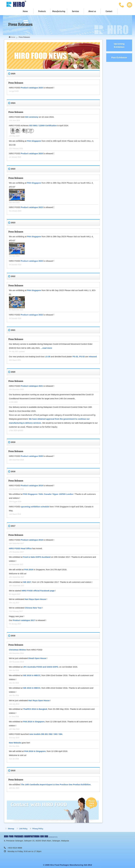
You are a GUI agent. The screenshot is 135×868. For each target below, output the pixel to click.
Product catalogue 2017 (24, 620)
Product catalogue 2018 (32, 540)
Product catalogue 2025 (32, 88)
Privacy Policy (38, 829)
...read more (46, 348)
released (93, 357)
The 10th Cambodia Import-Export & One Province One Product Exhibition (56, 784)
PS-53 (82, 357)
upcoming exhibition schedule (35, 507)
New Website (15, 743)
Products (42, 11)
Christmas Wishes (18, 650)
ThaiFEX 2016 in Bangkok (35, 709)
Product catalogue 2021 (32, 386)
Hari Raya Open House (35, 599)
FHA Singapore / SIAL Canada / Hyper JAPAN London (48, 494)
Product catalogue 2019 (32, 485)
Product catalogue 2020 (32, 456)
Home (25, 11)
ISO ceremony (32, 117)
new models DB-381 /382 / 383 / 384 (46, 734)
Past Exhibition (119, 57)
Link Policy (23, 829)
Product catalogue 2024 (32, 153)
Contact (109, 11)
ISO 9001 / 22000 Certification (43, 125)
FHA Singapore (34, 141)
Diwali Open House (37, 658)
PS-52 (75, 357)
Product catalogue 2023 (32, 207)
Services (75, 11)
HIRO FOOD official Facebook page (38, 591)
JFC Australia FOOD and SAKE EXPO (41, 667)
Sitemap (11, 829)
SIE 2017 (27, 582)
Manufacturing (59, 11)
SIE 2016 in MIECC (32, 675)
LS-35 (48, 357)
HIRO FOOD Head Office (20, 548)
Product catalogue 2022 (32, 315)
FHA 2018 (29, 570)
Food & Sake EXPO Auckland (37, 557)
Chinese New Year (33, 608)
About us (92, 11)
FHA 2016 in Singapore (34, 722)
